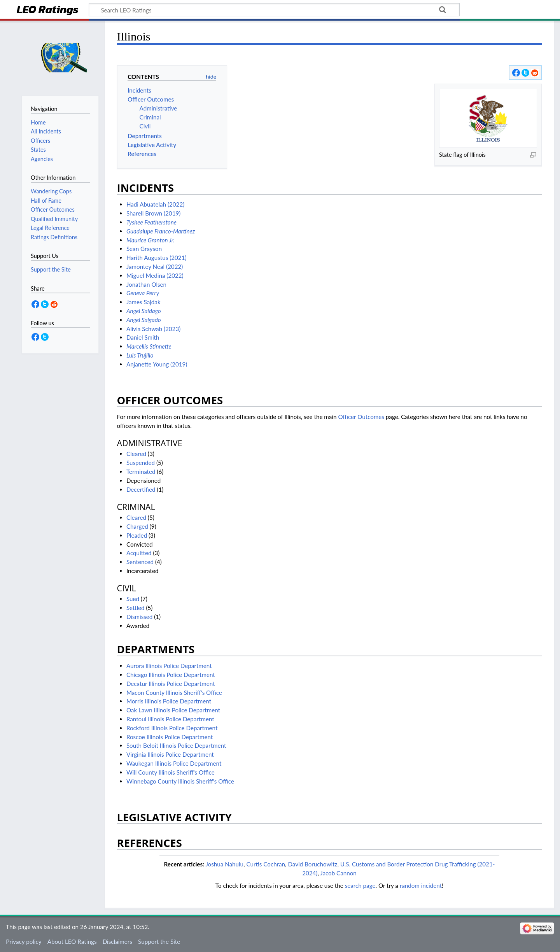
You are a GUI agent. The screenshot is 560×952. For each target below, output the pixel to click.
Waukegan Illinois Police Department (174, 763)
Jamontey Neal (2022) (155, 266)
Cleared (136, 454)
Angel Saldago (144, 311)
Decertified (141, 489)
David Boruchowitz (312, 864)
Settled (136, 608)
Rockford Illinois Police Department (172, 728)
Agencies (42, 159)
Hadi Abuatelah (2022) (155, 204)
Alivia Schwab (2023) (153, 329)
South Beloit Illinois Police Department (176, 745)
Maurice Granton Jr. (150, 240)
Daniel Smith (143, 337)
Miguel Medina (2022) (155, 275)
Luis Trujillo (140, 355)
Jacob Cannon (338, 873)
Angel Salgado (144, 320)
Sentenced (140, 562)
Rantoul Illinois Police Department (170, 719)
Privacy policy (24, 941)
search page (360, 885)
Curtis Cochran (266, 864)
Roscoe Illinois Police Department (170, 737)
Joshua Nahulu (224, 864)
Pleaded (137, 535)
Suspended (141, 463)
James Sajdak (143, 302)
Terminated (141, 472)
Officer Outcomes (361, 417)
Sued (133, 599)
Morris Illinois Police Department (169, 701)
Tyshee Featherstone (151, 222)
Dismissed (139, 617)
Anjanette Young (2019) (157, 364)
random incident (421, 885)
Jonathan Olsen (146, 284)
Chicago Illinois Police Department (171, 675)
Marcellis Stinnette (149, 346)
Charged (137, 526)
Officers (40, 141)
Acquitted (139, 553)
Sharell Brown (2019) (153, 213)
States (38, 150)
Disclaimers (117, 941)
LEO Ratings (48, 10)
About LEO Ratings (72, 941)
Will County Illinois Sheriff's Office (171, 772)
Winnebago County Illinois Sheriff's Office (180, 781)
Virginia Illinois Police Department (170, 754)
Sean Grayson (144, 249)
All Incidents (46, 131)
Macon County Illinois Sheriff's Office (174, 693)
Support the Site (159, 941)
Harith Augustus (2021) (157, 258)
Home (38, 122)
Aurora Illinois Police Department (169, 666)
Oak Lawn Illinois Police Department (173, 710)
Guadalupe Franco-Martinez (161, 231)
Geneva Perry (143, 293)
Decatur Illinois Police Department (171, 684)
